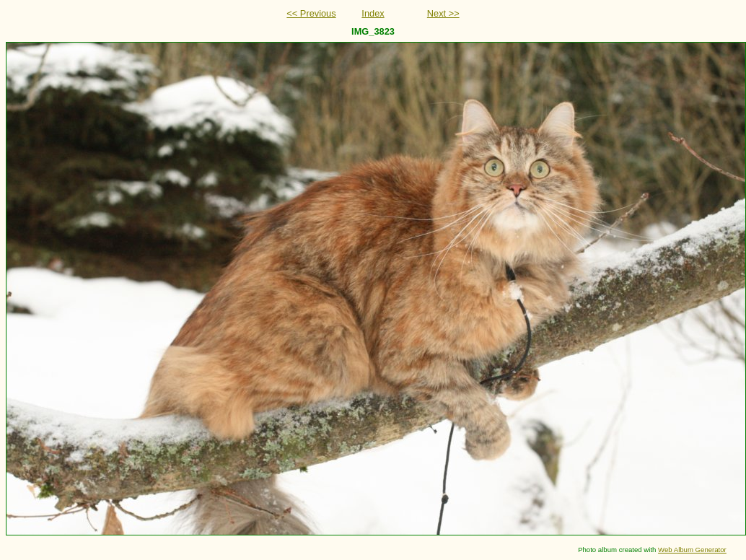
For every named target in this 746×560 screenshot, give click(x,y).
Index (373, 13)
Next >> (443, 13)
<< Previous (311, 13)
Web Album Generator (692, 550)
